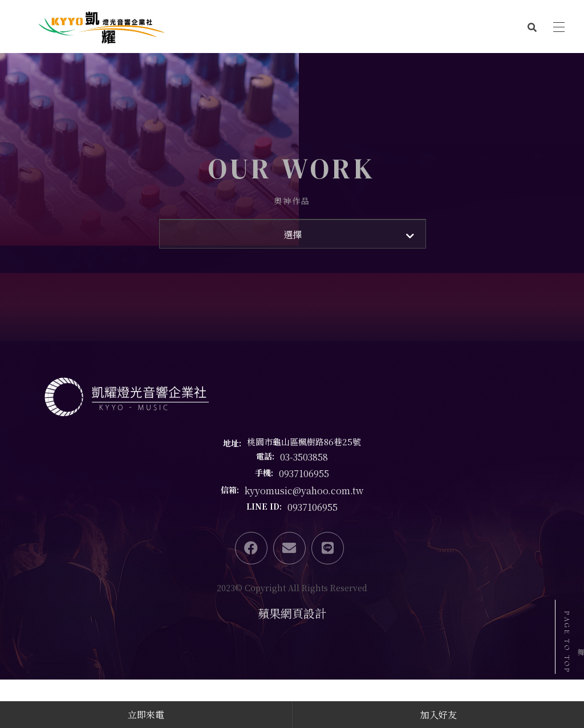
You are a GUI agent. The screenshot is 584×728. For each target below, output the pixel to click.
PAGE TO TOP (567, 642)
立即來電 (146, 715)
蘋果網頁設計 (292, 674)
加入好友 (439, 715)
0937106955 (304, 534)
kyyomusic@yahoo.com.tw (304, 551)
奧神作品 (292, 231)
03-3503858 (304, 517)
